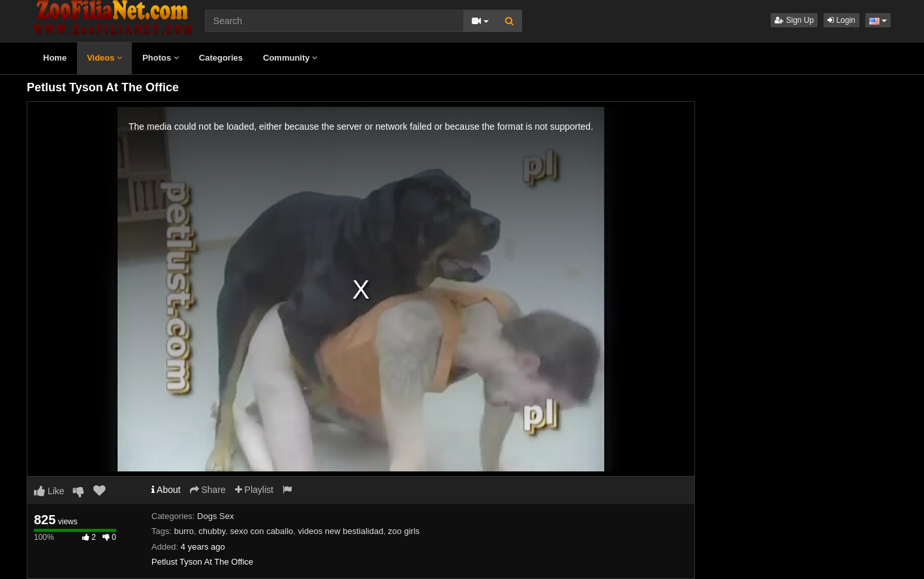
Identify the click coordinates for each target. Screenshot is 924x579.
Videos (104, 58)
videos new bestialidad (341, 531)
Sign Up (794, 20)
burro (184, 531)
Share (208, 490)
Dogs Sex (215, 516)
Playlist (254, 490)
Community (290, 58)
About (166, 490)
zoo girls (404, 531)
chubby (212, 531)
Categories (221, 58)
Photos (161, 58)
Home (55, 58)
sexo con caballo (261, 531)
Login (841, 20)
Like (49, 491)
